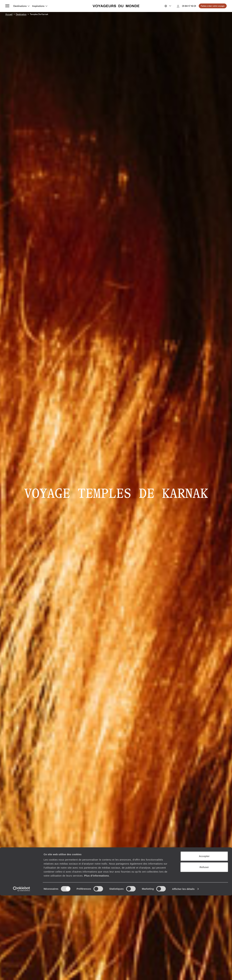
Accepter (204, 941)
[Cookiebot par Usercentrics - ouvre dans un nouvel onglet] (22, 974)
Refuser (204, 952)
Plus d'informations (97, 960)
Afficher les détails (183, 973)
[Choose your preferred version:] (168, 6)
